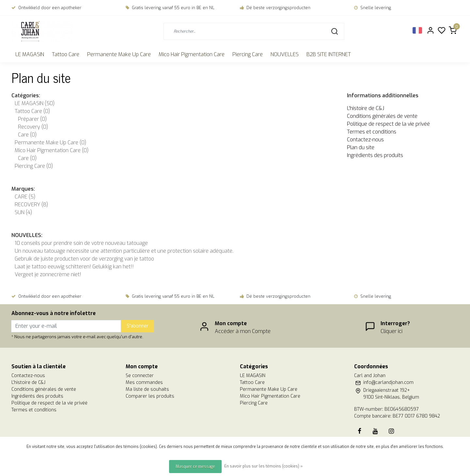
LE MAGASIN (30, 54)
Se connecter (140, 376)
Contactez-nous (365, 140)
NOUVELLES (285, 54)
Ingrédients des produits (375, 155)
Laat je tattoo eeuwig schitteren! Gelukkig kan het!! (74, 267)
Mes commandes (144, 382)
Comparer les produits (150, 396)
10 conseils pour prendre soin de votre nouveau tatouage (81, 243)
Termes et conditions (372, 132)
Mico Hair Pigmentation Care (192, 54)
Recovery (33, 127)
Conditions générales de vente (382, 116)
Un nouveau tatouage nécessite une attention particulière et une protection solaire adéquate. (124, 251)
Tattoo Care (66, 54)
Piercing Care (248, 54)
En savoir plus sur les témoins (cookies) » (263, 466)
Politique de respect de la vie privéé (388, 124)
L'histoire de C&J (366, 108)
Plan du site (361, 147)
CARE (25, 197)
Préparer (32, 119)
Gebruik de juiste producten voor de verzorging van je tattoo (84, 259)
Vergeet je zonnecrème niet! (48, 274)
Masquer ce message (195, 467)
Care (27, 135)
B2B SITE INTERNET (329, 54)
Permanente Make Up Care (119, 54)
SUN (23, 212)
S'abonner (138, 326)
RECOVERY (31, 205)
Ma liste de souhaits (147, 389)
